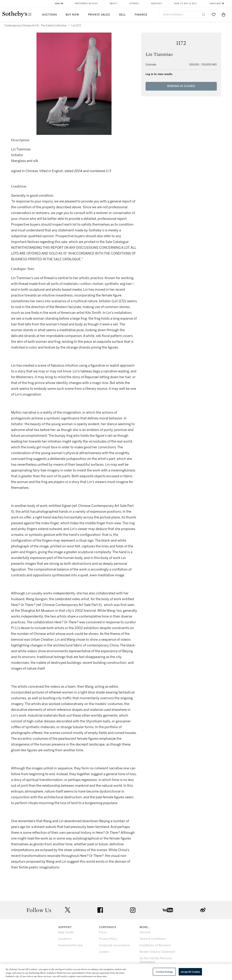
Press (103, 932)
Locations (65, 939)
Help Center (66, 932)
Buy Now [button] (72, 15)
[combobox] (184, 15)
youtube (168, 910)
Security (145, 932)
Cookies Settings (164, 972)
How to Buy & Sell (186, 4)
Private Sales (99, 15)
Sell (122, 15)
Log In (59, 4)
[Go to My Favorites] (214, 14)
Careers (104, 952)
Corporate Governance (114, 945)
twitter (68, 910)
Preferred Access (86, 4)
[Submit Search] (203, 14)
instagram (133, 910)
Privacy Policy (108, 939)
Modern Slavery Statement (157, 952)
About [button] (113, 4)
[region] (116, 972)
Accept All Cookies (190, 972)
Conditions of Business (155, 945)
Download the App (71, 945)
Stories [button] (134, 4)
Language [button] (215, 4)
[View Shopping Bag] (224, 14)
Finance (141, 15)
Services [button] (157, 4)
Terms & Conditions (153, 939)
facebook (100, 910)
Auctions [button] (50, 15)
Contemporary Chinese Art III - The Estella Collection (35, 26)
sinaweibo (203, 910)
